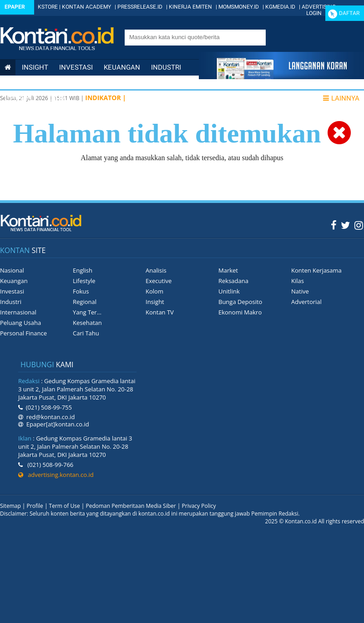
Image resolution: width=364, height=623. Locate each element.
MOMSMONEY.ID (239, 7)
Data (57, 98)
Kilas (298, 281)
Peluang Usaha (20, 323)
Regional (85, 302)
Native (300, 291)
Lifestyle (21, 98)
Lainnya (341, 98)
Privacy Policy (199, 506)
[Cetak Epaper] (281, 77)
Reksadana (233, 281)
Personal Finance (144, 83)
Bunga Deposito (240, 302)
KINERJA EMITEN (190, 7)
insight (35, 67)
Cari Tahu (86, 333)
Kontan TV (160, 312)
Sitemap (10, 506)
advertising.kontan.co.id (56, 475)
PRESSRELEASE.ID (140, 7)
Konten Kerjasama (316, 270)
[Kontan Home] (8, 67)
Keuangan (122, 67)
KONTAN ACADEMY (86, 7)
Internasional (75, 83)
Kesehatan (87, 323)
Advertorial (306, 302)
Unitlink (229, 291)
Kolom (154, 291)
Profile (35, 506)
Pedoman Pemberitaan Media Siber (131, 506)
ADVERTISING (319, 7)
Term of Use (65, 506)
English (83, 270)
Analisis (156, 270)
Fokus (81, 291)
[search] (191, 37)
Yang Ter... (87, 312)
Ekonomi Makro (240, 312)
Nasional (21, 83)
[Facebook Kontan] (334, 225)
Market (228, 270)
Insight (155, 302)
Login (314, 13)
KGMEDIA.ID (280, 7)
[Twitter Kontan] (345, 225)
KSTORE (48, 7)
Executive (159, 281)
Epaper (15, 7)
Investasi (76, 67)
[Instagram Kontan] (359, 225)
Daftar (349, 13)
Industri (166, 67)
